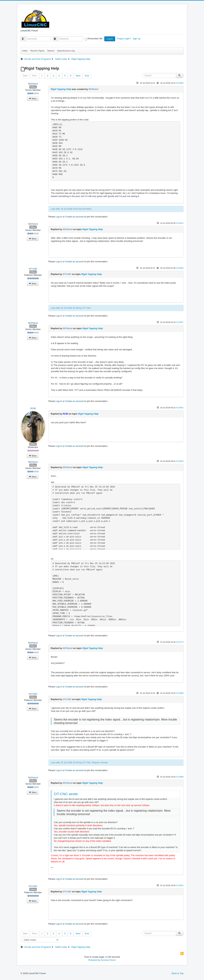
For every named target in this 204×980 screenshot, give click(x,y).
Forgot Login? (124, 39)
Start (25, 76)
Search (51, 51)
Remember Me (95, 39)
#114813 (180, 885)
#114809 (180, 777)
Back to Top (178, 973)
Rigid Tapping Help (61, 89)
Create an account (74, 217)
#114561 (180, 408)
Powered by (94, 960)
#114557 (180, 322)
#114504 (180, 83)
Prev (34, 76)
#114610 (180, 461)
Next (78, 76)
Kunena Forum (108, 960)
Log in (110, 39)
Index (25, 51)
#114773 (180, 642)
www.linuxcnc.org (66, 51)
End (87, 76)
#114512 (180, 223)
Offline (33, 87)
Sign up (137, 39)
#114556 (180, 268)
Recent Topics (37, 51)
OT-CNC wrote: (66, 794)
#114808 (180, 693)
